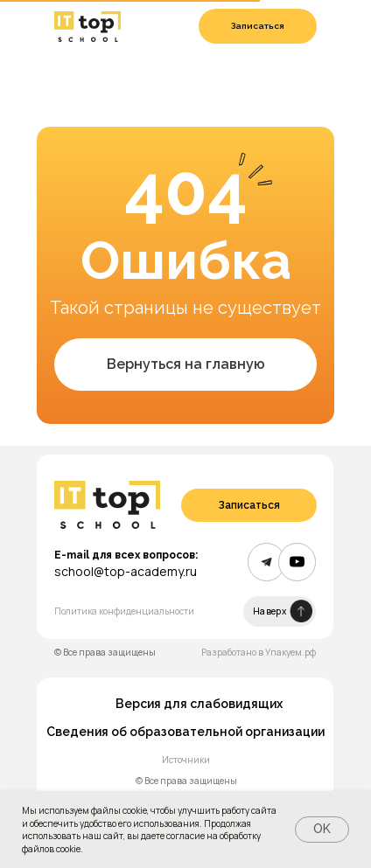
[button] (258, 26)
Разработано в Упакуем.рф (259, 652)
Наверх (269, 611)
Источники (186, 760)
